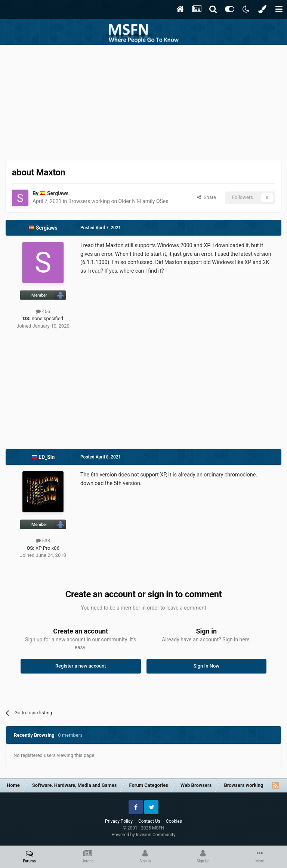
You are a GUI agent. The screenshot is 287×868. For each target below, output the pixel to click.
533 (43, 541)
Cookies (174, 821)
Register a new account (81, 666)
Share (206, 197)
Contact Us (149, 821)
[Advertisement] (143, 101)
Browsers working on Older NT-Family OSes (118, 201)
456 (43, 311)
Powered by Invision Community (144, 835)
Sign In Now (206, 666)
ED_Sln (47, 457)
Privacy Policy (119, 821)
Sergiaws (58, 193)
